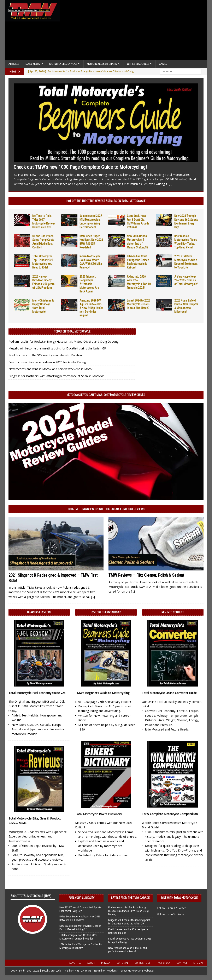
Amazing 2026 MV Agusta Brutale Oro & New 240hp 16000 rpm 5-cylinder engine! (91, 308)
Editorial (123, 963)
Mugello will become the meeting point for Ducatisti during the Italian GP (57, 348)
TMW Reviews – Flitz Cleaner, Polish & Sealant (146, 575)
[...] (171, 184)
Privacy (106, 963)
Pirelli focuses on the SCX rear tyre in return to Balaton (45, 355)
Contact (182, 963)
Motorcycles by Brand (102, 64)
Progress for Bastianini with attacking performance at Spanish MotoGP (56, 376)
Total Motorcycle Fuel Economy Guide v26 (37, 693)
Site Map (198, 963)
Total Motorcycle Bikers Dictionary (98, 814)
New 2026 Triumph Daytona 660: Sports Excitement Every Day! (80, 909)
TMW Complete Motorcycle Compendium (170, 814)
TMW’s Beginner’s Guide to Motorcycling (102, 693)
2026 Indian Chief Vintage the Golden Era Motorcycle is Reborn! (81, 946)
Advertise (75, 963)
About (91, 963)
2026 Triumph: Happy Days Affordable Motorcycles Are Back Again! (89, 284)
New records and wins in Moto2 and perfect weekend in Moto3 (51, 369)
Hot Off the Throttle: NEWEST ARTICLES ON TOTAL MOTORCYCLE (106, 201)
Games (163, 64)
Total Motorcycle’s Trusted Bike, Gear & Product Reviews (106, 509)
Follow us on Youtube (171, 914)
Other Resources (138, 64)
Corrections (142, 963)
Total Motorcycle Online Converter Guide (169, 693)
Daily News (33, 64)
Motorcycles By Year (63, 64)
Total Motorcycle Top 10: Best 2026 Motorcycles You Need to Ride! (78, 937)
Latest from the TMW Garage (130, 898)
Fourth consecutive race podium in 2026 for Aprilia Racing (47, 362)
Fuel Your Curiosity (82, 898)
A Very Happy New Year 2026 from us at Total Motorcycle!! (186, 280)
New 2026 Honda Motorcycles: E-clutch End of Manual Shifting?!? (80, 928)
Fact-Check (163, 963)
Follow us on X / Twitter (172, 908)
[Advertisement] (133, 31)
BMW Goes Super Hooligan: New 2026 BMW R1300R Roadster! (80, 918)
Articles (14, 64)
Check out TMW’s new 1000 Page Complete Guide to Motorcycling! (80, 167)
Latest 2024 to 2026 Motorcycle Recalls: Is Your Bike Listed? (139, 304)
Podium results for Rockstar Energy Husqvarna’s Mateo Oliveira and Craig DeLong (63, 342)
